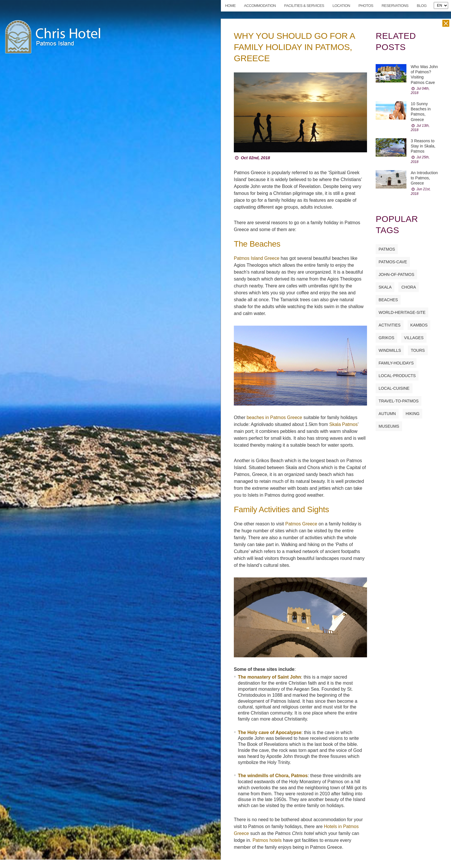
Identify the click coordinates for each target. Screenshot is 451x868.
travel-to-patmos (399, 401)
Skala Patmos (344, 424)
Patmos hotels (267, 840)
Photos (366, 6)
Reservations (395, 6)
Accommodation (260, 6)
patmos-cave (393, 262)
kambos (419, 325)
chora (409, 287)
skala (385, 287)
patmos (387, 249)
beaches (388, 300)
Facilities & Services (304, 6)
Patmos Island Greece (257, 258)
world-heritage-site (402, 312)
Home (230, 6)
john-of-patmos (396, 274)
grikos (386, 338)
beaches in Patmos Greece (274, 417)
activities (389, 325)
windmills (390, 350)
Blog (422, 6)
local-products (397, 376)
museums (389, 426)
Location (341, 6)
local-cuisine (394, 388)
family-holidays (396, 363)
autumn (387, 414)
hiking (412, 414)
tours (418, 350)
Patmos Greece (301, 524)
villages (414, 338)
